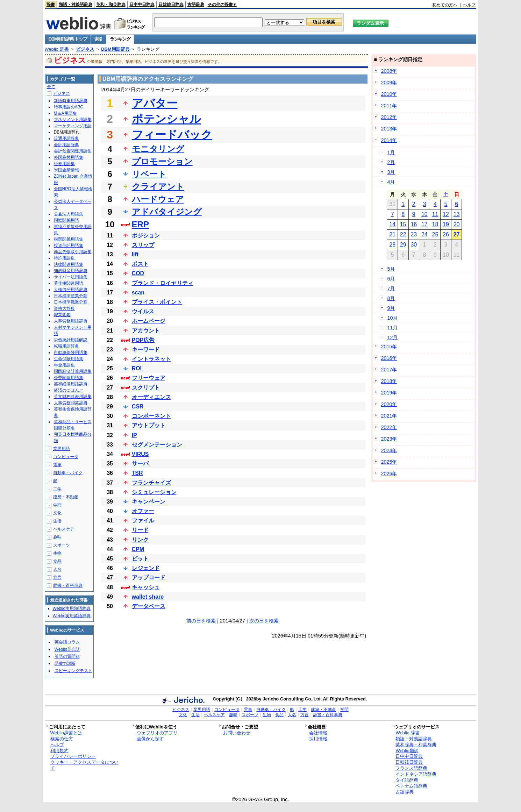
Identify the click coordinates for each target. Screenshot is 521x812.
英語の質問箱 (67, 656)
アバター (155, 103)
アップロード (149, 578)
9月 (391, 308)
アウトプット (149, 425)
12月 (392, 337)
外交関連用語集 (69, 378)
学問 (57, 505)
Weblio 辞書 (57, 49)
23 (414, 234)
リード (140, 530)
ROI (137, 368)
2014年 (389, 140)
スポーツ (62, 545)
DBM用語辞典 (115, 49)
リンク (140, 540)
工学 (57, 489)
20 (457, 224)
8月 (391, 298)
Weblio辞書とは (66, 733)
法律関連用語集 (69, 264)
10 (424, 214)
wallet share (148, 597)
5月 (391, 269)
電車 (57, 465)
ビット (140, 559)
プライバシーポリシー (73, 756)
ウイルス (143, 311)
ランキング (120, 39)
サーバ (140, 464)
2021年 (389, 416)
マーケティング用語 (73, 126)
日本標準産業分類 (71, 296)
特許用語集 (64, 258)
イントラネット (151, 359)
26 (446, 234)
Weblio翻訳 (407, 751)
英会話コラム (67, 642)
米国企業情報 (66, 170)
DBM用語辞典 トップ (68, 39)
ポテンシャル (166, 119)
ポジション (146, 236)
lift (135, 254)
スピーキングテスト (73, 671)
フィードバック (172, 135)
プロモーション (162, 161)
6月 (391, 279)
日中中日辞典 (142, 5)
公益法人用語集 (69, 214)
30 (414, 245)
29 (403, 245)
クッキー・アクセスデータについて (84, 765)
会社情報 (318, 733)
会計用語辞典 (66, 145)
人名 (57, 569)
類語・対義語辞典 (76, 5)
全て (51, 87)
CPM (138, 549)
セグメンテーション (157, 445)
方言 (57, 577)
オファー (143, 511)
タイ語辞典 (407, 780)
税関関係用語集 (69, 239)
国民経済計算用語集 (73, 371)
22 (403, 234)
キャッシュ (146, 587)
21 (392, 234)
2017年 (389, 370)
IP (134, 435)
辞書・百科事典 (68, 585)
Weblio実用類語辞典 (72, 608)
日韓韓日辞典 (171, 5)
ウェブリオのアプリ (157, 733)
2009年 (389, 83)
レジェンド (146, 568)
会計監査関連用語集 (73, 151)
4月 (391, 182)
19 (446, 224)
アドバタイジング (167, 212)
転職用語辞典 (66, 346)
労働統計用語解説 (71, 340)
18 (435, 224)
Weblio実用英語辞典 (72, 616)
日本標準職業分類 (71, 302)
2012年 (389, 117)
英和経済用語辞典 (71, 384)
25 (435, 234)
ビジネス (85, 49)
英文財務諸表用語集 (73, 397)
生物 (57, 553)
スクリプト (146, 388)
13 (457, 214)
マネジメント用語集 (73, 120)
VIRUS (140, 454)
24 (424, 234)
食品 (57, 561)
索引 (98, 39)
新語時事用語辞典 (71, 101)
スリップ (143, 245)
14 (392, 224)
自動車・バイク (68, 473)
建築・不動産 (66, 497)
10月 (392, 318)
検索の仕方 (62, 739)
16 (414, 224)
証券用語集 (64, 164)
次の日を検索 (264, 621)
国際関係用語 (66, 220)
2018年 (389, 381)
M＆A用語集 (65, 113)
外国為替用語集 (69, 157)
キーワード (146, 350)
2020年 (389, 404)
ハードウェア (158, 199)
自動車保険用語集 (71, 352)
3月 (391, 172)
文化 (57, 513)
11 (435, 214)
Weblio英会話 (67, 649)
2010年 (389, 94)
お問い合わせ (237, 733)
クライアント (158, 187)
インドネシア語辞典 (416, 774)
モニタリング (158, 149)
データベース (149, 606)
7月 (391, 289)
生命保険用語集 (69, 359)
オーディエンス (151, 397)
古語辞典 (196, 5)
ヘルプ (469, 5)
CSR (138, 407)
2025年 (389, 462)
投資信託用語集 (69, 245)
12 (446, 214)
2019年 (389, 393)
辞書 (51, 5)
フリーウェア (149, 378)
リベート (149, 174)
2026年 (389, 473)
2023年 (389, 439)
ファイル (143, 521)
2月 (391, 162)
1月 (391, 152)
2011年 (389, 106)
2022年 (389, 427)
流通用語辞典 (66, 138)
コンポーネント (151, 416)
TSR (137, 473)
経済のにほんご (69, 390)
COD (138, 273)
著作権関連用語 (69, 283)
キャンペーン (149, 502)
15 (403, 224)
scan (138, 293)
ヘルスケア (64, 529)
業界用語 (62, 449)
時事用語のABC (69, 107)
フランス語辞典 (411, 768)
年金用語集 (64, 365)
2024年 (389, 450)
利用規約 (59, 751)
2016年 (389, 358)
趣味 (57, 537)
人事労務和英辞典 (71, 403)
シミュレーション (154, 492)
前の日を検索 (201, 621)
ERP (140, 224)
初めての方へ (445, 5)
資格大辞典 (64, 308)
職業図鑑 (62, 315)
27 (457, 234)
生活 (57, 521)
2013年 (389, 129)
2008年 (389, 71)
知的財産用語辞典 (71, 271)
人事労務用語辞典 (71, 321)
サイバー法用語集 (71, 277)
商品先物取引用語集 (73, 252)
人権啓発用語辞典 (71, 290)
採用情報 (318, 739)
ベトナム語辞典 (411, 786)
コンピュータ (66, 457)
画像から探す (150, 739)
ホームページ (149, 321)
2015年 (389, 347)
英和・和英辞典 (111, 5)
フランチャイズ (151, 483)
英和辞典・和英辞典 (416, 745)
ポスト (140, 264)
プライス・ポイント (157, 302)
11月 (392, 328)
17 (424, 224)
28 (392, 245)
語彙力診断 (65, 663)
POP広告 (143, 340)
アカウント (146, 331)
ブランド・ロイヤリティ (163, 283)
